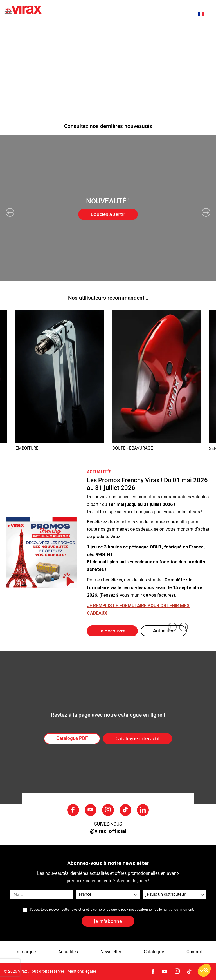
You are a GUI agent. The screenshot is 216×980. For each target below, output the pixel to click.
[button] (204, 14)
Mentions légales (82, 971)
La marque (25, 952)
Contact (194, 952)
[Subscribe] (108, 921)
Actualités (164, 631)
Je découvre (112, 631)
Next (206, 212)
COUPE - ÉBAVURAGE (133, 448)
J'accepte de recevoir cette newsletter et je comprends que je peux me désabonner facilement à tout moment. (112, 910)
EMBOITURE (27, 448)
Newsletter (111, 952)
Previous (10, 212)
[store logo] (57, 13)
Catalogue (154, 952)
